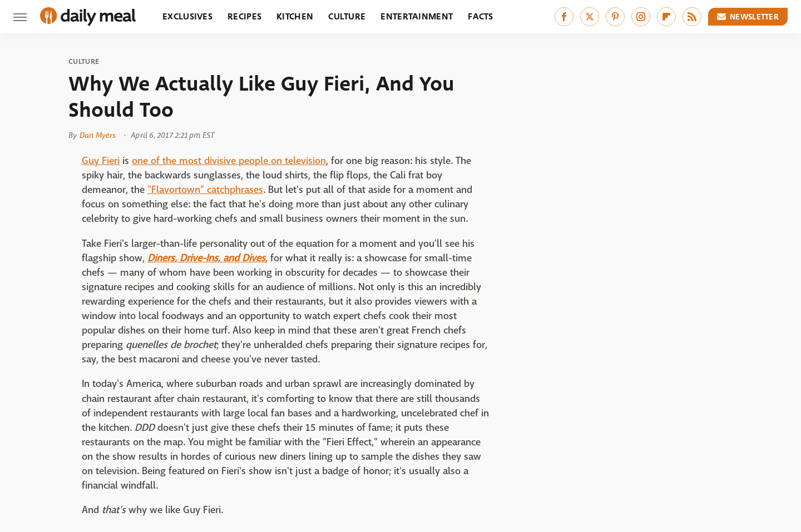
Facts (481, 16)
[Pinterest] (615, 17)
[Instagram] (641, 17)
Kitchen (295, 16)
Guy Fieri (101, 161)
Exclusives (187, 16)
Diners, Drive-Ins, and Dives (206, 258)
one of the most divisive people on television (229, 161)
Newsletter (748, 17)
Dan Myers (98, 135)
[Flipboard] (666, 17)
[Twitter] (590, 17)
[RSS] (692, 17)
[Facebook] (564, 17)
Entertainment (417, 16)
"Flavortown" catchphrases (205, 190)
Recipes (244, 16)
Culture (347, 16)
